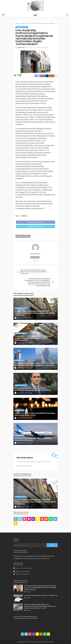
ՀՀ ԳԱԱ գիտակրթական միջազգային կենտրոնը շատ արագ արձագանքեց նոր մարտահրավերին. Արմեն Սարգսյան (40, 587)
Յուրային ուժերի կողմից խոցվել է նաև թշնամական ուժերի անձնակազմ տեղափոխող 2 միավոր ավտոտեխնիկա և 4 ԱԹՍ (40, 606)
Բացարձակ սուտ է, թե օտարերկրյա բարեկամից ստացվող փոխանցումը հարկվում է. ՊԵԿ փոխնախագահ (33, 338)
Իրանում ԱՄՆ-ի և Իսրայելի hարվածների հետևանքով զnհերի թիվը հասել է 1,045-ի (35, 414)
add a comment (23, 236)
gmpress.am (21, 47)
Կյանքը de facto (22, 27)
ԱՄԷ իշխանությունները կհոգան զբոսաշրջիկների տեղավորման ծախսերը (33, 439)
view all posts (35, 257)
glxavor (47, 47)
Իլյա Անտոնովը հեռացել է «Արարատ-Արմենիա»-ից (41, 595)
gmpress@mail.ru (25, 571)
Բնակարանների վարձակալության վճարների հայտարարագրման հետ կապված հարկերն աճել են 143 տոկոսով (34, 313)
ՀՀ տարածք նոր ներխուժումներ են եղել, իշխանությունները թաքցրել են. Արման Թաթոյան (33, 389)
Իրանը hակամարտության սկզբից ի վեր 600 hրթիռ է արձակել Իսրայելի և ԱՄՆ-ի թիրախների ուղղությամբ (34, 364)
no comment (39, 47)
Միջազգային (19, 360)
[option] (36, 494)
